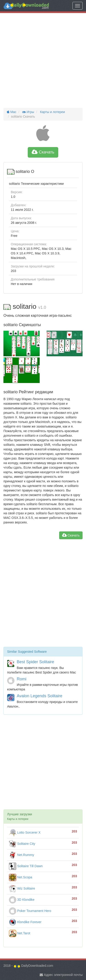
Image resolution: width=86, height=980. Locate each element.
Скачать (43, 152)
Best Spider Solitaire (35, 662)
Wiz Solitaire (22, 888)
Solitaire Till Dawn (26, 866)
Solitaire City (22, 844)
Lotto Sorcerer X (25, 832)
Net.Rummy (22, 855)
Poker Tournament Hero (30, 911)
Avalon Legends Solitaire (40, 696)
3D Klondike (22, 900)
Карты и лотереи (52, 112)
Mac (12, 112)
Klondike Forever (25, 922)
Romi (22, 679)
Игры (28, 112)
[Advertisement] (43, 60)
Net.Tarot (20, 933)
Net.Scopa (21, 877)
